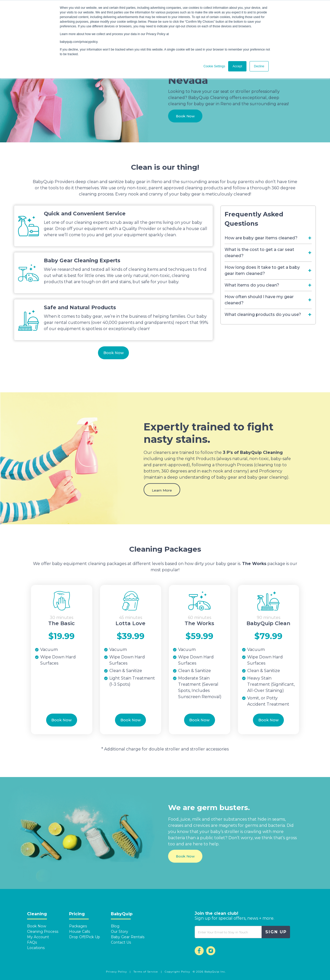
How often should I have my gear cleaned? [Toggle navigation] (259, 300)
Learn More (164, 492)
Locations (36, 948)
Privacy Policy (117, 972)
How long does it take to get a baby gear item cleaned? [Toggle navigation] (262, 270)
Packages (78, 926)
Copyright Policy (177, 972)
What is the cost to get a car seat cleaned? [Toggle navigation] (259, 253)
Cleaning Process (43, 932)
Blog (115, 926)
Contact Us (121, 942)
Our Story (119, 932)
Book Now (187, 117)
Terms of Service (146, 972)
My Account (38, 937)
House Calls (80, 932)
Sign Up (276, 932)
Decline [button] (259, 66)
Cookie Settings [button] (214, 66)
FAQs (32, 942)
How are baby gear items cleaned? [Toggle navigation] (261, 238)
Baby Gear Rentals (128, 937)
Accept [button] (237, 66)
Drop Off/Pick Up (85, 937)
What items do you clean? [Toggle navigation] (252, 285)
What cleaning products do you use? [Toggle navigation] (263, 315)
